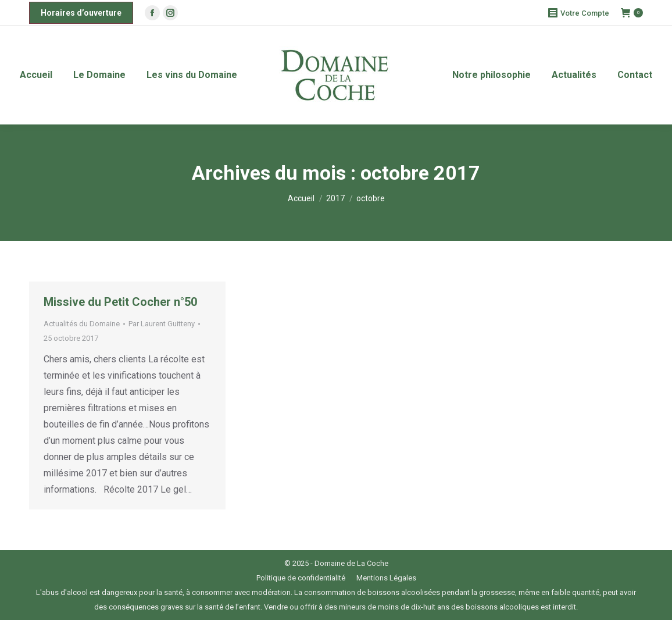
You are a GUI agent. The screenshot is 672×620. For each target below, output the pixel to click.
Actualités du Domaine (82, 324)
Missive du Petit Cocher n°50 (120, 302)
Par (162, 324)
